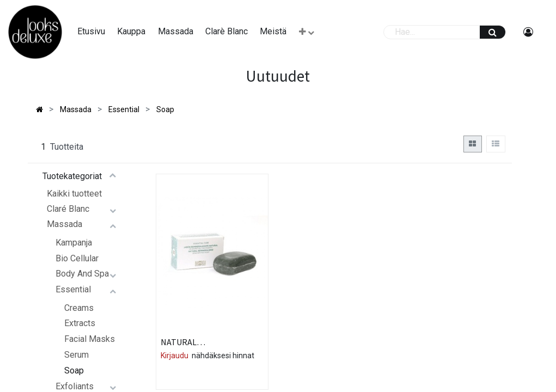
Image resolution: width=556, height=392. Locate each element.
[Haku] (493, 32)
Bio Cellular (77, 258)
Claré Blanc (68, 209)
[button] (307, 32)
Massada (65, 224)
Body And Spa (82, 274)
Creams (79, 308)
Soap (74, 370)
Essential (73, 289)
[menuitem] (91, 32)
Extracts (80, 323)
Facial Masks (90, 339)
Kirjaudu (175, 356)
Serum (77, 355)
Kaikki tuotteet (74, 194)
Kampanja (74, 243)
